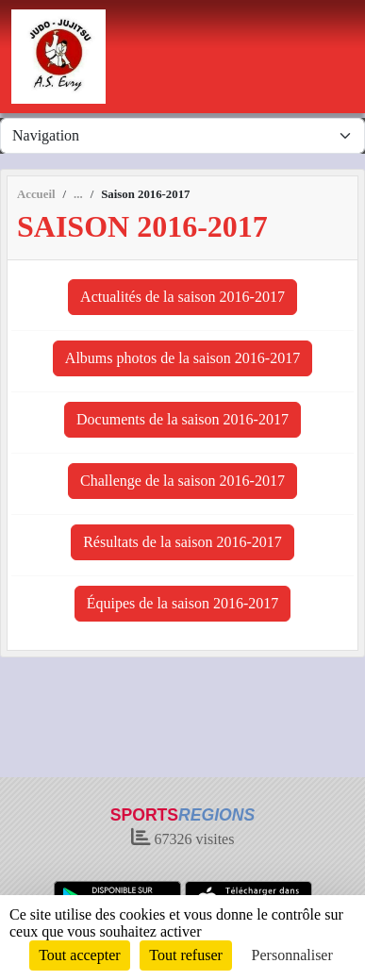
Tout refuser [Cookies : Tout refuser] (186, 955)
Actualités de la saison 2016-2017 (182, 297)
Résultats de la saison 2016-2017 (182, 542)
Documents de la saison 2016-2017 (182, 419)
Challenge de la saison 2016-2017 (182, 481)
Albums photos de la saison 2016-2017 (182, 358)
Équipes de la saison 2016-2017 (183, 603)
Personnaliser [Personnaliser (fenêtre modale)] (292, 955)
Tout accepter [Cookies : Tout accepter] (79, 955)
